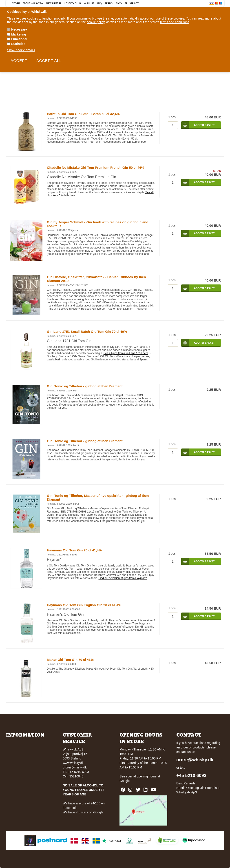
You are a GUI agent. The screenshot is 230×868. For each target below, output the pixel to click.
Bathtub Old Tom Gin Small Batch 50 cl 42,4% (83, 114)
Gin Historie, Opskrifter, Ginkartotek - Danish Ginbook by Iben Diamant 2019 (96, 279)
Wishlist (89, 3)
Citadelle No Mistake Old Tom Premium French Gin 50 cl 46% (96, 168)
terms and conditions (175, 22)
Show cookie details (21, 50)
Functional (19, 39)
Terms (109, 3)
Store (16, 3)
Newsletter (54, 3)
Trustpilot (132, 3)
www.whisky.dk (73, 763)
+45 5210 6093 (191, 775)
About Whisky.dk (33, 3)
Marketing (19, 34)
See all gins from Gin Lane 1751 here (126, 353)
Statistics (18, 44)
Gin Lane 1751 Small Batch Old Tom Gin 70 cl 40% (87, 332)
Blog (119, 3)
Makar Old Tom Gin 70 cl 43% (70, 660)
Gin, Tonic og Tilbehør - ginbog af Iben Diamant (85, 386)
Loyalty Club (73, 3)
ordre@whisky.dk (75, 767)
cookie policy (96, 22)
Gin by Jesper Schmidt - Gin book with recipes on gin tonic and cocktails (98, 224)
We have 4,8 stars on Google (83, 812)
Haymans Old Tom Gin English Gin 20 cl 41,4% (84, 605)
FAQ (100, 3)
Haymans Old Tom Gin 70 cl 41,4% (74, 550)
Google (125, 781)
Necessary (19, 29)
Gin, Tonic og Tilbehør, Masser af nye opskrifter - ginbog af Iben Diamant (98, 497)
